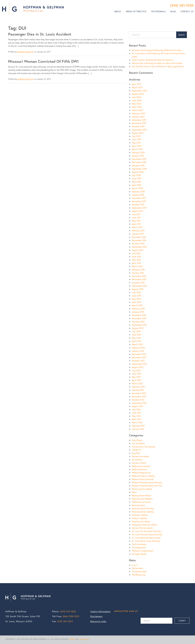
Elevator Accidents (140, 456)
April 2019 (136, 146)
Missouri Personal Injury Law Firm (147, 486)
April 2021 (136, 84)
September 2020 (139, 91)
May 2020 (136, 104)
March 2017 (137, 227)
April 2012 (136, 419)
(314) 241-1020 (182, 5)
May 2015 (136, 299)
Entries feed (137, 568)
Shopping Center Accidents (144, 525)
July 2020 (136, 97)
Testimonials (158, 11)
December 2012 (139, 393)
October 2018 (138, 165)
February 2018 (138, 191)
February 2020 (138, 113)
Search (182, 35)
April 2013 (136, 380)
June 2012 (136, 413)
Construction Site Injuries (143, 447)
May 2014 (136, 338)
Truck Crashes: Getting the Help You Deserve (152, 60)
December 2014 (139, 315)
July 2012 (136, 409)
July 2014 (136, 331)
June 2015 (136, 296)
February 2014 (138, 348)
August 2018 (138, 172)
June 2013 (136, 374)
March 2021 (137, 87)
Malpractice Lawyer (141, 466)
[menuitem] (118, 12)
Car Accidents (138, 443)
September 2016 (139, 247)
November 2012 (139, 396)
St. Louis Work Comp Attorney (146, 541)
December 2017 (139, 198)
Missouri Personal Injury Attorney (147, 482)
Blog (173, 11)
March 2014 (137, 344)
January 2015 (138, 312)
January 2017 (138, 234)
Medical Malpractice (141, 473)
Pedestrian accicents (141, 502)
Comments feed (139, 571)
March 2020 (137, 110)
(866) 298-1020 (71, 616)
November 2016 (139, 240)
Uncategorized (139, 547)
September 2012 (139, 403)
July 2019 (136, 136)
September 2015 (139, 286)
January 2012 (138, 429)
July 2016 (136, 253)
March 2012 (137, 422)
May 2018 (136, 182)
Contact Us (187, 11)
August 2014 (138, 328)
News (134, 492)
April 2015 (136, 302)
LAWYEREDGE (84, 639)
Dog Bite (136, 453)
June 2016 (136, 257)
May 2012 (136, 416)
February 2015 (138, 309)
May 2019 (136, 143)
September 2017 (139, 208)
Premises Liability (140, 515)
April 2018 (136, 185)
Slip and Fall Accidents (142, 528)
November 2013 (139, 357)
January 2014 (138, 351)
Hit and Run (137, 460)
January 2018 (138, 195)
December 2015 (139, 276)
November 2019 (139, 123)
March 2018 (137, 188)
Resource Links (98, 621)
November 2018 (139, 162)
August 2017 (137, 211)
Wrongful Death (139, 554)
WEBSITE (73, 639)
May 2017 (136, 221)
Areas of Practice (136, 11)
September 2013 (139, 364)
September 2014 (139, 325)
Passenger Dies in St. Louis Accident (40, 34)
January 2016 (138, 273)
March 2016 (137, 266)
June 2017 (136, 217)
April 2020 (137, 107)
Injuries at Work (139, 463)
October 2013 (138, 361)
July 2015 (136, 292)
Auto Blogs (137, 440)
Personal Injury (138, 505)
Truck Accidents (139, 544)
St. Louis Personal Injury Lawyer (146, 538)
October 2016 (138, 244)
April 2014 (136, 341)
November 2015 (139, 279)
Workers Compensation (143, 551)
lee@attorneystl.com (26, 52)
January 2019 (138, 156)
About (118, 11)
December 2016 (139, 237)
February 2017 (138, 231)
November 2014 (139, 318)
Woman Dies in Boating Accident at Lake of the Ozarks (157, 63)
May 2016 (136, 260)
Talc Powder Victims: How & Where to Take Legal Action (158, 66)
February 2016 (138, 270)
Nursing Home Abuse (141, 495)
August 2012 (138, 406)
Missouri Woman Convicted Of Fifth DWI (43, 61)
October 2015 (138, 283)
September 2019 (139, 130)
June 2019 (136, 139)
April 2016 (136, 263)
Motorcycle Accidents (142, 489)
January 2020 (138, 117)
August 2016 (138, 250)
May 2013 (136, 377)
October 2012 (138, 400)
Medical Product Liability (143, 476)
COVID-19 (136, 450)
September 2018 (139, 169)
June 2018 (136, 178)
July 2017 (136, 214)
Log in (135, 565)
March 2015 (137, 305)
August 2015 (138, 289)
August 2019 (138, 133)
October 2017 (138, 204)
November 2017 (139, 201)
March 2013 (137, 383)
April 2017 (136, 224)
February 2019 (138, 152)
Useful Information (100, 611)
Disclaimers (96, 616)
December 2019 (139, 120)
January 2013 (138, 390)
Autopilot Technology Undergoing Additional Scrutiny (157, 50)
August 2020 (138, 94)
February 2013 (138, 387)
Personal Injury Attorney (143, 508)
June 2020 (137, 100)
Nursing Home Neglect (142, 499)
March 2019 (137, 149)
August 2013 (138, 367)
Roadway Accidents (141, 521)
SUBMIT (182, 621)
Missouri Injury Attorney (143, 479)
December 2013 (139, 354)
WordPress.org (138, 575)
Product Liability (139, 518)
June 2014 (136, 335)
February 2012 (138, 426)
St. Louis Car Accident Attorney (146, 531)
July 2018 (136, 175)
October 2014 (138, 322)
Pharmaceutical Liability (143, 512)
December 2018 (139, 159)
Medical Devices (139, 469)
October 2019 (138, 126)
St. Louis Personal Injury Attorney (147, 534)
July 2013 (136, 370)
